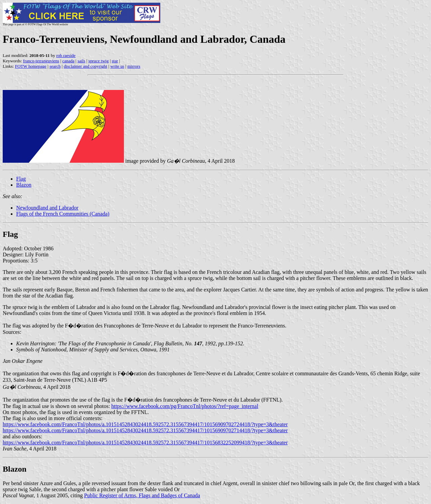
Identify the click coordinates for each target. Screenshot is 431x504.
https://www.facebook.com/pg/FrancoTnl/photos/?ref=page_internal (185, 406)
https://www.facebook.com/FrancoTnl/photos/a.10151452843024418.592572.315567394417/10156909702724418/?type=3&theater (145, 424)
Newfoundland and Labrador (47, 208)
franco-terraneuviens (41, 61)
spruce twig (98, 61)
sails (81, 61)
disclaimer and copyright (85, 66)
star (115, 61)
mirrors (134, 66)
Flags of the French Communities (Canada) (63, 214)
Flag (21, 179)
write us (118, 66)
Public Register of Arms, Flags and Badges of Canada (142, 495)
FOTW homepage (30, 66)
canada (68, 61)
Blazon (24, 185)
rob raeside (66, 55)
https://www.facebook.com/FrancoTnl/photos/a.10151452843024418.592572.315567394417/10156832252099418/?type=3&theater (145, 443)
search (55, 66)
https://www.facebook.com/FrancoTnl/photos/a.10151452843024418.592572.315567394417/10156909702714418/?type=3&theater (145, 430)
